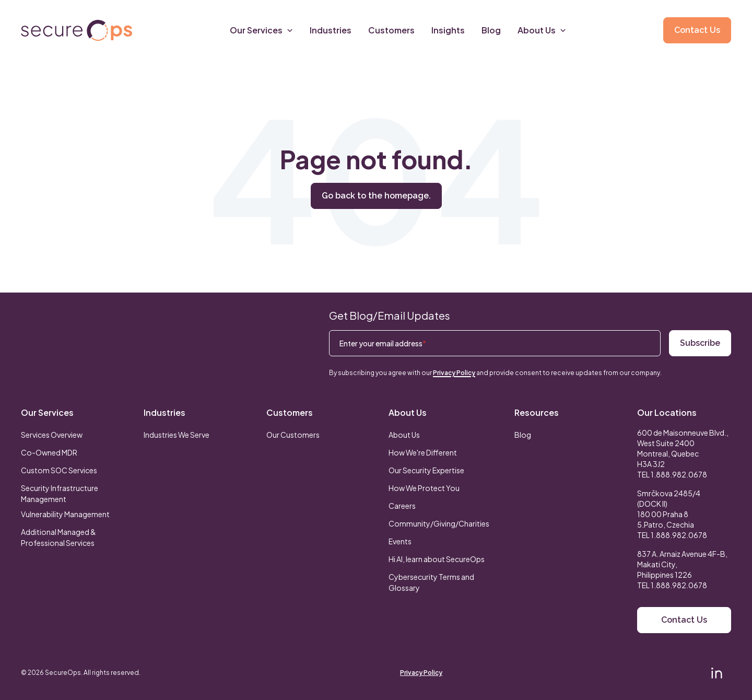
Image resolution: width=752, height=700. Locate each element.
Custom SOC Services (59, 470)
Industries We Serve (177, 435)
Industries (164, 412)
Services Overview (52, 435)
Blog (523, 435)
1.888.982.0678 (679, 474)
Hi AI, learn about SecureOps (437, 559)
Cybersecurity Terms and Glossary (431, 582)
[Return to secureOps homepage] (77, 31)
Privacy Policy (454, 373)
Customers (290, 412)
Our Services (47, 412)
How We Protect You (424, 488)
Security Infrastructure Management (60, 493)
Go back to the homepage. (376, 196)
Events (400, 541)
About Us (408, 412)
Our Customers (293, 435)
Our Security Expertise (426, 470)
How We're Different (423, 452)
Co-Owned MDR (49, 452)
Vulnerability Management (65, 514)
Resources (537, 412)
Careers (402, 506)
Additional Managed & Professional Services (58, 537)
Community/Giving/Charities (439, 523)
